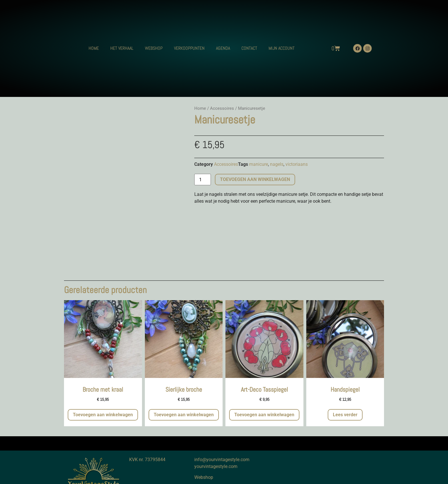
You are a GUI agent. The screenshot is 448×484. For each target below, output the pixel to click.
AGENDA (223, 48)
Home (200, 108)
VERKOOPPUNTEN (189, 48)
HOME (94, 48)
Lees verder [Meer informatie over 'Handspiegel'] (345, 415)
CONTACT (249, 48)
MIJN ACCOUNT (282, 48)
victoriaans (297, 164)
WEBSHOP (154, 48)
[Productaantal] (203, 180)
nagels (277, 164)
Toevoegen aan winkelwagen (255, 179)
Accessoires (222, 108)
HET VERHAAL (122, 48)
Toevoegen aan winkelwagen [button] (103, 415)
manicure (259, 164)
